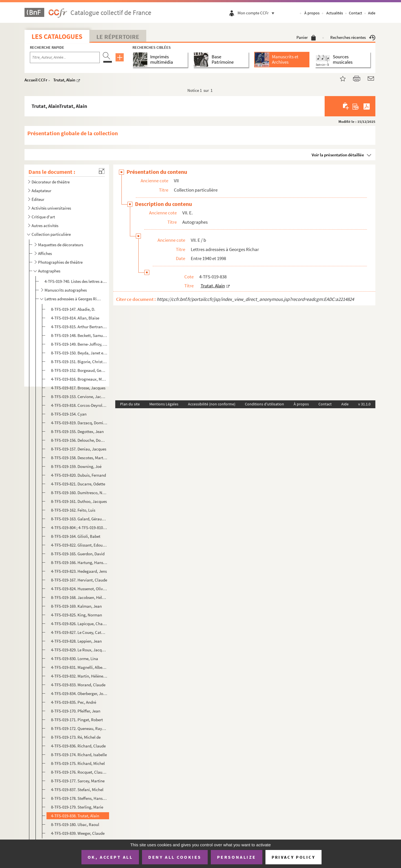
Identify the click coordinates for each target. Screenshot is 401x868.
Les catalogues (57, 36)
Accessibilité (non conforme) (212, 404)
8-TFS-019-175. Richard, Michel (78, 763)
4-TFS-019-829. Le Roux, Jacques (79, 650)
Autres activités (45, 226)
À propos (312, 13)
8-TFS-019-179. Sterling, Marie (77, 807)
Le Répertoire (118, 37)
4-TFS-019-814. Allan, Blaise (75, 318)
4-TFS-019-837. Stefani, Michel (77, 790)
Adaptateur (41, 191)
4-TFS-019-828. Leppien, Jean (76, 641)
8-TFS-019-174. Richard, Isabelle (79, 755)
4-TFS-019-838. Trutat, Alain (75, 816)
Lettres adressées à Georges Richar (73, 299)
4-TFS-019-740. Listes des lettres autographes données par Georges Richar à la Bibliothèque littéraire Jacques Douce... (76, 281)
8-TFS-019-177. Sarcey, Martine (78, 781)
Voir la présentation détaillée (338, 155)
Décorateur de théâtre (51, 182)
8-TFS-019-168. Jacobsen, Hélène (79, 597)
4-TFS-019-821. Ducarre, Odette (78, 484)
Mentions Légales (164, 404)
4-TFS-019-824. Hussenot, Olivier (79, 589)
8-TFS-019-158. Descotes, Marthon (79, 458)
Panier (306, 37)
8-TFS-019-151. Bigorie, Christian (79, 362)
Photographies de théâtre (60, 262)
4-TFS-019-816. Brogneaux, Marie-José (79, 379)
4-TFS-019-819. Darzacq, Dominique (79, 423)
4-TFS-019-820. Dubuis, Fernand (78, 475)
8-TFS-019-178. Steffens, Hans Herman (79, 798)
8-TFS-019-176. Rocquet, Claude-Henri (79, 772)
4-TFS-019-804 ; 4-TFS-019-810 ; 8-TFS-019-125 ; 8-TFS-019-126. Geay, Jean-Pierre (79, 528)
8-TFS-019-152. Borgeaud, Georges (79, 370)
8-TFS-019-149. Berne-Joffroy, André (79, 344)
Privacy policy (293, 857)
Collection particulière (51, 234)
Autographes (49, 271)
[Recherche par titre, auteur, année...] (65, 57)
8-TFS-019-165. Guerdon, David (78, 554)
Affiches (45, 253)
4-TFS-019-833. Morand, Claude (78, 685)
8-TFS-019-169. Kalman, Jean (76, 606)
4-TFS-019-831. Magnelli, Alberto (79, 667)
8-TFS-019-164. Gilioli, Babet (76, 536)
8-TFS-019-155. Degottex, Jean (77, 431)
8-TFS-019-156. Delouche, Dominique (79, 440)
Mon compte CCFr (257, 13)
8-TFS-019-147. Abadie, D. (73, 309)
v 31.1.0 (364, 404)
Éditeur (38, 199)
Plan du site (130, 404)
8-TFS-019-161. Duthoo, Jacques (79, 501)
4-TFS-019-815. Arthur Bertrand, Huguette (79, 327)
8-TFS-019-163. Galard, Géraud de (79, 519)
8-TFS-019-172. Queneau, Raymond (79, 728)
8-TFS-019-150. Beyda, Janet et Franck (79, 353)
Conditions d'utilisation (264, 404)
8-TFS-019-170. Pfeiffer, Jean (76, 711)
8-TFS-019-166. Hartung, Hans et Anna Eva (79, 562)
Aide (372, 13)
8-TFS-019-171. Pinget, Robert (77, 720)
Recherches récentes (353, 37)
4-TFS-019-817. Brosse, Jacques (78, 388)
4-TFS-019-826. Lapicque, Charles (79, 624)
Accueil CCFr (36, 80)
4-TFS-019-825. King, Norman (77, 615)
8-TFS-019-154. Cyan (69, 414)
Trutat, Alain (64, 80)
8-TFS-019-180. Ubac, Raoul (75, 824)
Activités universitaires (51, 208)
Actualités (335, 13)
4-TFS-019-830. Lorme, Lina (75, 659)
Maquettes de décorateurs (61, 245)
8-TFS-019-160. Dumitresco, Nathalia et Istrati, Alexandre (79, 493)
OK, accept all (110, 857)
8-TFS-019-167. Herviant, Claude (79, 580)
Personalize (237, 857)
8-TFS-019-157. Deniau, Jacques (79, 449)
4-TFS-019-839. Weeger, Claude (78, 833)
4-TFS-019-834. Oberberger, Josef (79, 693)
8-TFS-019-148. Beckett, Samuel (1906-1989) (79, 335)
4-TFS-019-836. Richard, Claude (78, 746)
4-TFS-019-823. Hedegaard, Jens (79, 571)
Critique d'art (43, 217)
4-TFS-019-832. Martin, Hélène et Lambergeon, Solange (79, 676)
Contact (355, 13)
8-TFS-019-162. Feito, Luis (73, 510)
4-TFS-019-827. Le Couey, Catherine (79, 632)
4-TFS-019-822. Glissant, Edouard (79, 545)
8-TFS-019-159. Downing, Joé (76, 466)
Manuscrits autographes (66, 290)
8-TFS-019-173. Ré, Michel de (76, 737)
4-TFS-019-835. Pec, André (74, 702)
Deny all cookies (175, 857)
